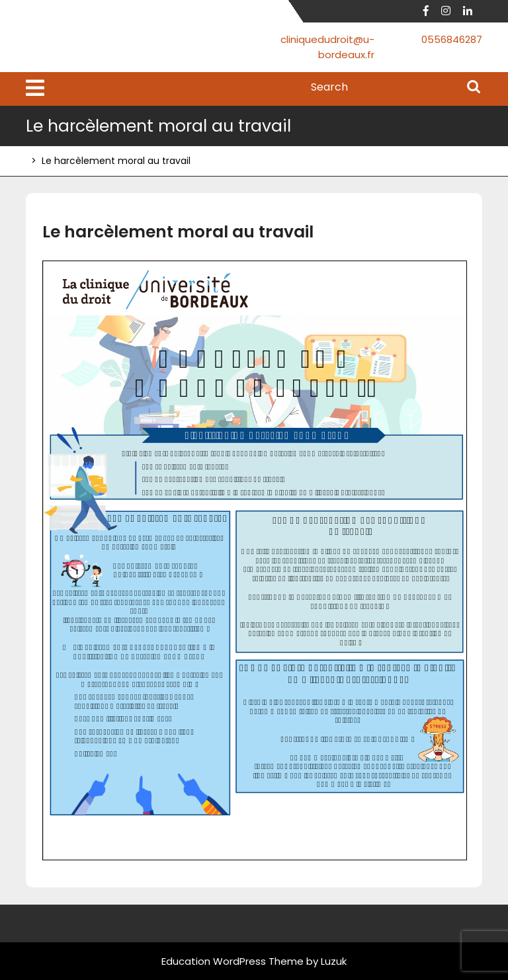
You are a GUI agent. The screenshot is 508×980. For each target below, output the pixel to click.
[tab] (35, 89)
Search (474, 88)
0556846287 (452, 39)
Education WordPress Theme (233, 961)
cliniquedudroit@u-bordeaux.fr (327, 47)
